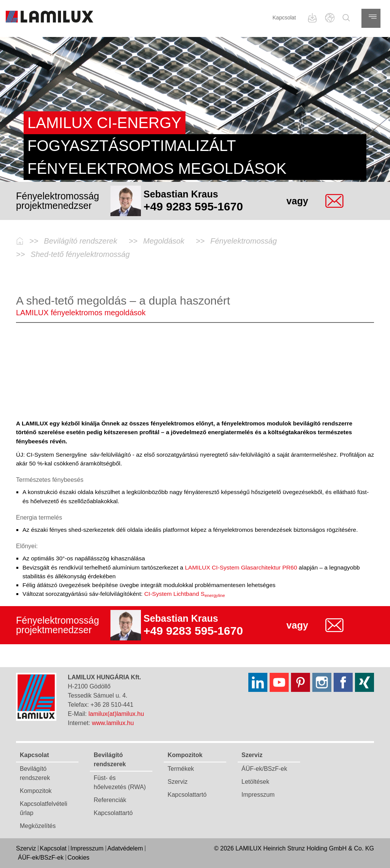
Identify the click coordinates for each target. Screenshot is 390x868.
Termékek (181, 769)
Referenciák (110, 800)
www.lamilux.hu (113, 723)
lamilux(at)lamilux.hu (116, 714)
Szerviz (177, 782)
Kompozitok (36, 791)
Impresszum (258, 795)
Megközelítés (38, 826)
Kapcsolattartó (113, 813)
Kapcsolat (284, 18)
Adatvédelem (125, 848)
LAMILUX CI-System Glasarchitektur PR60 (240, 567)
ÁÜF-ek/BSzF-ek (264, 769)
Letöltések (255, 782)
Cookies (78, 858)
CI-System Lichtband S (185, 594)
